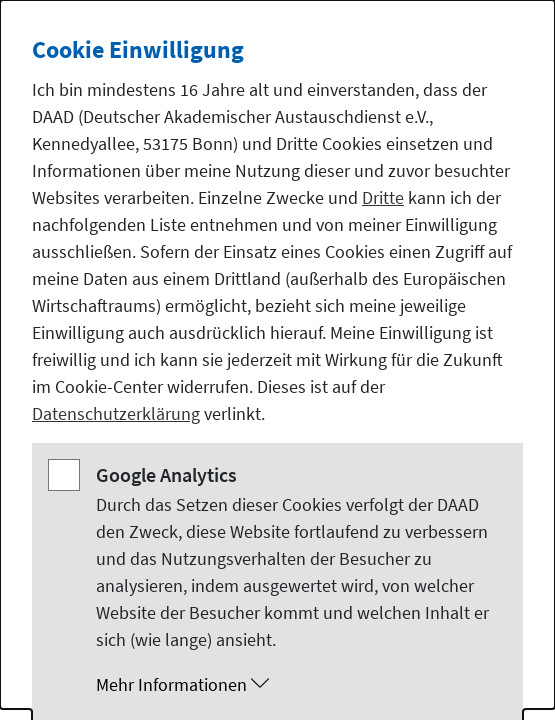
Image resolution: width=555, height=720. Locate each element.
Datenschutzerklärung (116, 413)
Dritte (383, 197)
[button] (297, 685)
